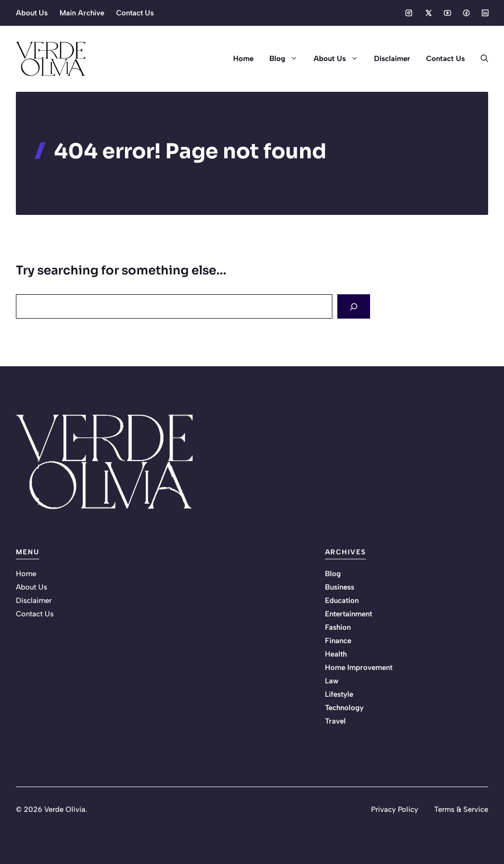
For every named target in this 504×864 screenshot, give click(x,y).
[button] (480, 59)
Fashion (338, 627)
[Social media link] (409, 13)
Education (342, 600)
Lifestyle (339, 694)
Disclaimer (392, 59)
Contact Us (135, 13)
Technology (344, 708)
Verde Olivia (65, 809)
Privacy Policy (395, 809)
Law (332, 681)
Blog (287, 59)
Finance (338, 641)
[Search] (354, 306)
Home (243, 59)
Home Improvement (359, 667)
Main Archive (82, 13)
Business (340, 587)
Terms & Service (461, 809)
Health (336, 654)
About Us (32, 13)
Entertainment (348, 614)
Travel (335, 721)
